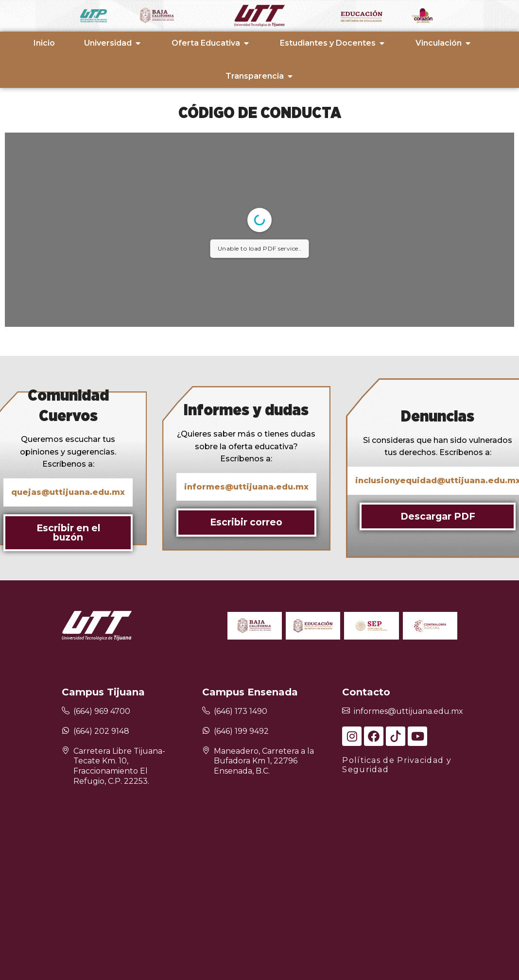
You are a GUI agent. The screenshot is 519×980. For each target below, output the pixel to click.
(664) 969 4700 (102, 711)
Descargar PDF (438, 516)
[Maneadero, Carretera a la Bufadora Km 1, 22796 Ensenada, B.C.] (206, 751)
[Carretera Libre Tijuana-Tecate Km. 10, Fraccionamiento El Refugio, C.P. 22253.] (66, 751)
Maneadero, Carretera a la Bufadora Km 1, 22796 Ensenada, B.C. (264, 761)
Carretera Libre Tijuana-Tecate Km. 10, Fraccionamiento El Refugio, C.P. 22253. (119, 766)
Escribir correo (246, 522)
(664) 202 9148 (101, 731)
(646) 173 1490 (241, 711)
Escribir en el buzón (68, 532)
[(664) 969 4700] (66, 711)
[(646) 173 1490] (206, 711)
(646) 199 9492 (241, 731)
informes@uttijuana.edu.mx (408, 711)
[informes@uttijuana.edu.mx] (346, 711)
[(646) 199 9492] (206, 730)
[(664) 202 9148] (66, 730)
